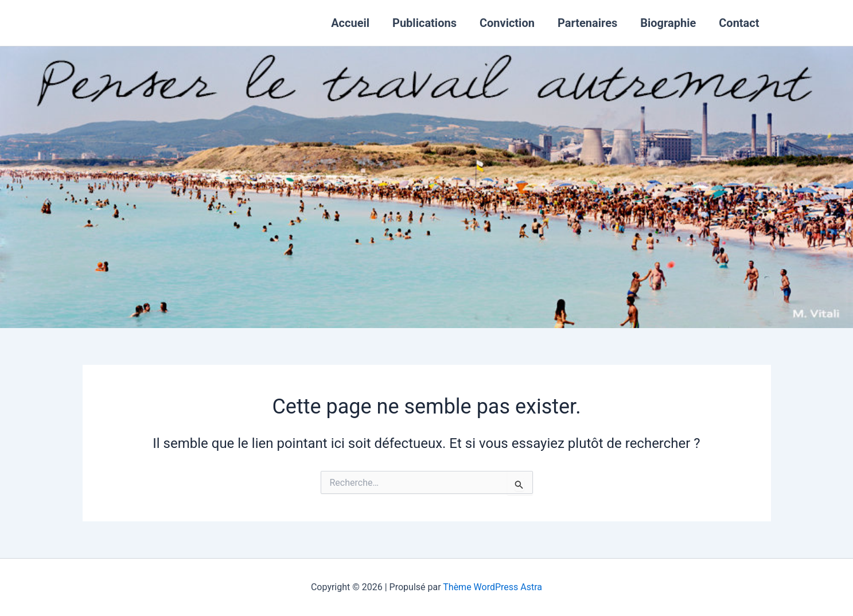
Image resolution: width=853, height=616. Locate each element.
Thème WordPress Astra (492, 587)
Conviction (507, 23)
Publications (424, 23)
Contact (739, 23)
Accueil (350, 23)
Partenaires (587, 23)
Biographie (668, 23)
